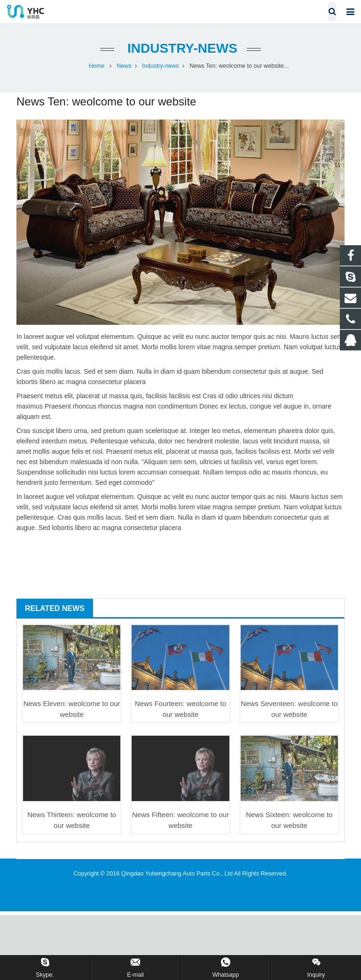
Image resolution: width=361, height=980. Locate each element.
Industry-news (180, 48)
